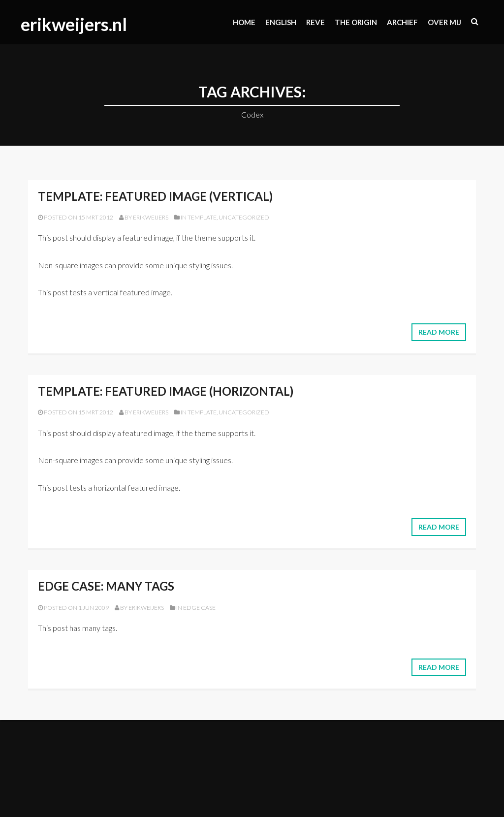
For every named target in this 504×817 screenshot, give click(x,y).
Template (202, 217)
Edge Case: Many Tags (106, 586)
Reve (315, 22)
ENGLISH (281, 22)
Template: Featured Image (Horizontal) (166, 391)
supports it (236, 237)
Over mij (444, 22)
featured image (148, 237)
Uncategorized (244, 217)
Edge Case (199, 608)
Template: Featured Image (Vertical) (155, 196)
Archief (402, 22)
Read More (439, 332)
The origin (356, 22)
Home (244, 22)
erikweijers (151, 217)
